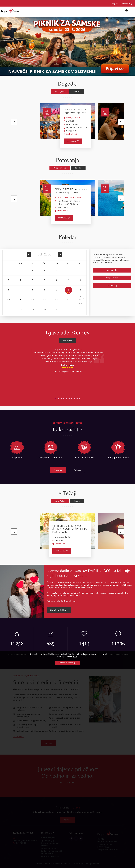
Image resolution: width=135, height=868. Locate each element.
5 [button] (80, 270)
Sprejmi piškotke (67, 663)
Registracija (128, 3)
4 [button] (68, 270)
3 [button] (56, 270)
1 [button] (32, 270)
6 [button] (9, 280)
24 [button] (57, 300)
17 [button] (56, 290)
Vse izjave (67, 341)
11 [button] (68, 280)
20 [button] (9, 300)
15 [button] (32, 290)
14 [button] (21, 290)
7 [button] (21, 280)
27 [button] (9, 309)
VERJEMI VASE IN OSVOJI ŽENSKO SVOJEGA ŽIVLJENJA (69, 529)
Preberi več (71, 134)
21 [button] (21, 300)
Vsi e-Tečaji (112, 286)
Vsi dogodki (60, 91)
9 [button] (45, 280)
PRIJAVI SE (73, 141)
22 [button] (33, 300)
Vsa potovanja (60, 168)
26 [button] (81, 300)
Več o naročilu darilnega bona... (61, 601)
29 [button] (33, 309)
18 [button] (68, 291)
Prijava (115, 3)
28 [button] (21, 309)
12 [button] (80, 280)
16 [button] (45, 290)
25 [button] (69, 300)
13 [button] (9, 290)
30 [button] (45, 309)
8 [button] (33, 280)
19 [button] (81, 290)
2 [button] (45, 270)
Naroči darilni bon (59, 610)
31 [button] (56, 309)
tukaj (75, 657)
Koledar (77, 91)
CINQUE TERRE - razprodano (71, 191)
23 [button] (45, 300)
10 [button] (57, 280)
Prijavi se (58, 470)
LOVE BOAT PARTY (75, 111)
